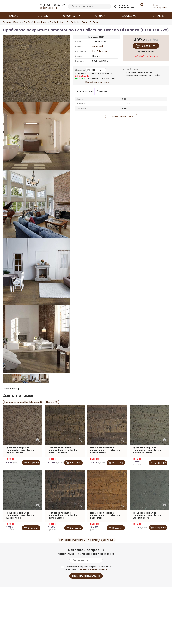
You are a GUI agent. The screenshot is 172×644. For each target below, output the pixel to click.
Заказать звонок (48, 8)
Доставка (129, 16)
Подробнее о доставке (97, 82)
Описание (102, 91)
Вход (155, 5)
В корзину (148, 46)
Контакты (158, 16)
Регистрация (160, 7)
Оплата (100, 16)
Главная (7, 22)
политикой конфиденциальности (93, 569)
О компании (72, 16)
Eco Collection (99, 51)
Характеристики (84, 92)
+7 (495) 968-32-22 (52, 5)
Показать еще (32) (121, 116)
